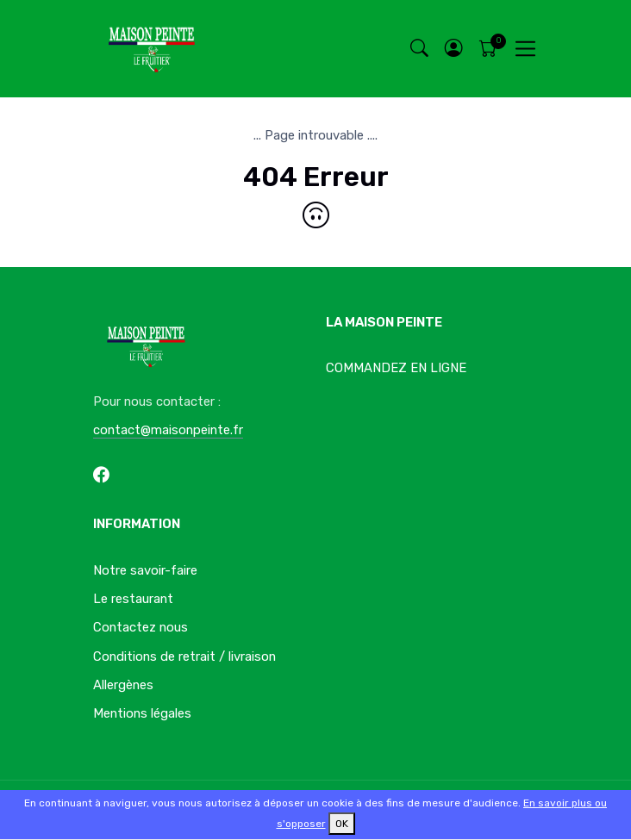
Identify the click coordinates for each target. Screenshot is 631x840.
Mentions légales (142, 713)
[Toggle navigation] (525, 49)
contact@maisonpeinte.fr (168, 430)
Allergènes (123, 685)
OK (342, 824)
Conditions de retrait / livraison (184, 656)
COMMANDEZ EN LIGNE (396, 368)
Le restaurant (133, 599)
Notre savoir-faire (145, 570)
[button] (453, 49)
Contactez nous (141, 627)
